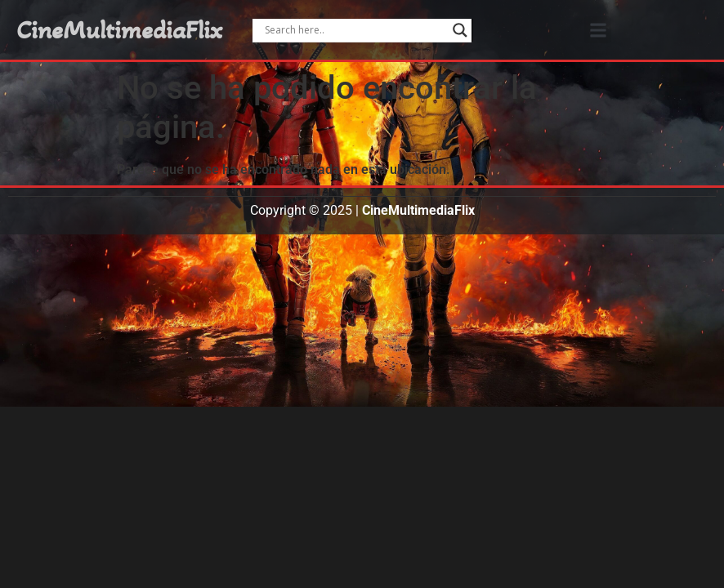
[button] (598, 30)
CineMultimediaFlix (119, 30)
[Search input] (355, 30)
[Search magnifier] (460, 30)
